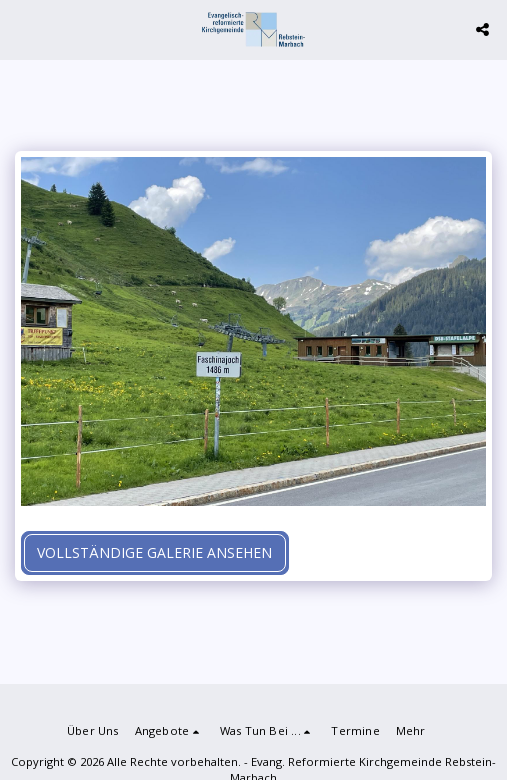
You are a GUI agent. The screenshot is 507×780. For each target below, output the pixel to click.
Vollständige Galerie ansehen (154, 552)
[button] (22, 28)
